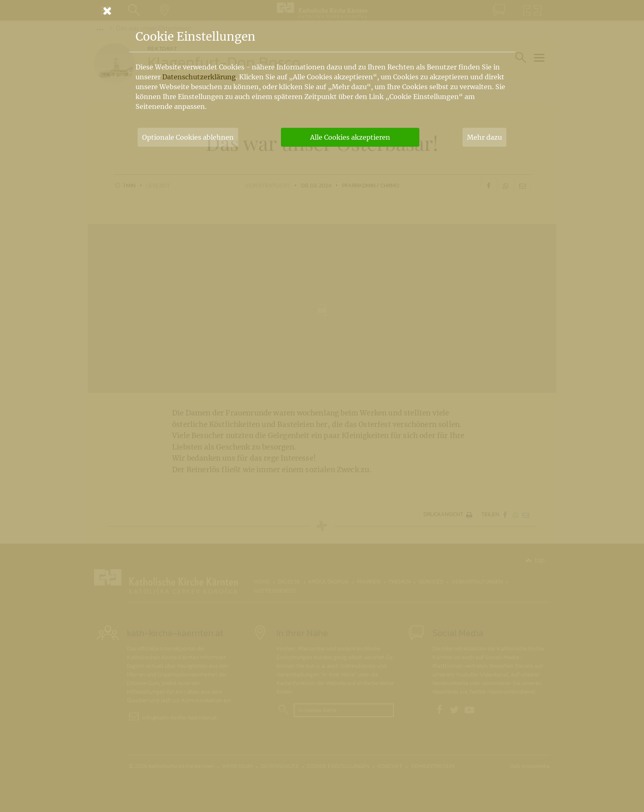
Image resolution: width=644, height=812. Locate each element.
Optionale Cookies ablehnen (188, 137)
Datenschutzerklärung (199, 77)
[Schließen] (322, 11)
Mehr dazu (484, 137)
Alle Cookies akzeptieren (350, 137)
